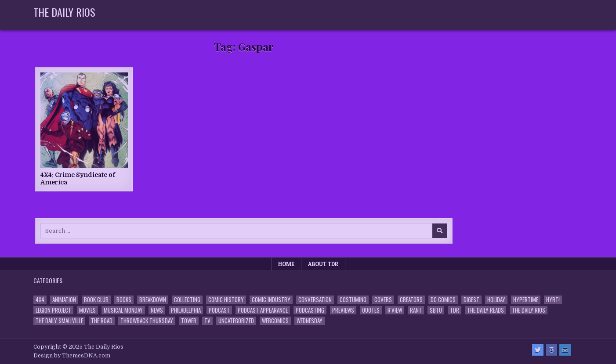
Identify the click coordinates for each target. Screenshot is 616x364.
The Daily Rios (64, 12)
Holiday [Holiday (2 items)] (496, 300)
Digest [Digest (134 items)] (471, 300)
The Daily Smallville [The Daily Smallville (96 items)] (59, 321)
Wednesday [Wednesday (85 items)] (310, 321)
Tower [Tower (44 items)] (189, 321)
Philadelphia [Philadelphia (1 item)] (186, 310)
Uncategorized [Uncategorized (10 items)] (236, 321)
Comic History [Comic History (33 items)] (226, 300)
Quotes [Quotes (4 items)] (371, 310)
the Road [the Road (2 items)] (102, 321)
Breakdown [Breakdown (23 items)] (153, 300)
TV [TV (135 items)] (207, 321)
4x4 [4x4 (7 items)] (40, 300)
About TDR (323, 264)
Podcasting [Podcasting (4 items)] (310, 310)
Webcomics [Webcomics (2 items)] (275, 321)
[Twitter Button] (538, 350)
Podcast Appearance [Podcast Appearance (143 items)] (263, 310)
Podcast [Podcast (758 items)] (219, 310)
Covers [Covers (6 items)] (383, 300)
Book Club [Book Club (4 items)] (96, 300)
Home (286, 264)
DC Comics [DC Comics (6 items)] (443, 300)
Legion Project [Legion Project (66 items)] (53, 310)
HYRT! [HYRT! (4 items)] (553, 300)
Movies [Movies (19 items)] (87, 310)
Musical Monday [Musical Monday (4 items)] (123, 310)
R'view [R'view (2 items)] (395, 310)
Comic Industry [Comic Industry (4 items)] (271, 300)
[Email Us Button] (565, 350)
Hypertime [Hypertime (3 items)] (526, 300)
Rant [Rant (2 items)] (416, 310)
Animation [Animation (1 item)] (64, 300)
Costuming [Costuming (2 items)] (353, 300)
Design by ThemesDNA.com (72, 356)
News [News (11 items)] (157, 310)
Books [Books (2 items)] (124, 300)
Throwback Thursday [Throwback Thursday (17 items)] (147, 321)
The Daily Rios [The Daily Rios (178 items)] (529, 310)
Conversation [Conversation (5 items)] (315, 300)
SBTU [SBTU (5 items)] (436, 310)
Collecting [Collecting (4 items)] (187, 300)
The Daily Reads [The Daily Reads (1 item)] (486, 310)
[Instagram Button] (551, 350)
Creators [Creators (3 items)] (411, 300)
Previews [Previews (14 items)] (343, 310)
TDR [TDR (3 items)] (455, 310)
